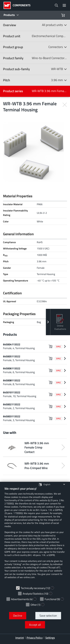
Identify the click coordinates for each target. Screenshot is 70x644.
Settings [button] (50, 638)
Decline (18, 616)
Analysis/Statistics (33, 594)
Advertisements (20, 599)
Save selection (48, 616)
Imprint (20, 638)
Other (34, 605)
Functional (51, 599)
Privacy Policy (35, 638)
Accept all (35, 625)
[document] (35, 535)
